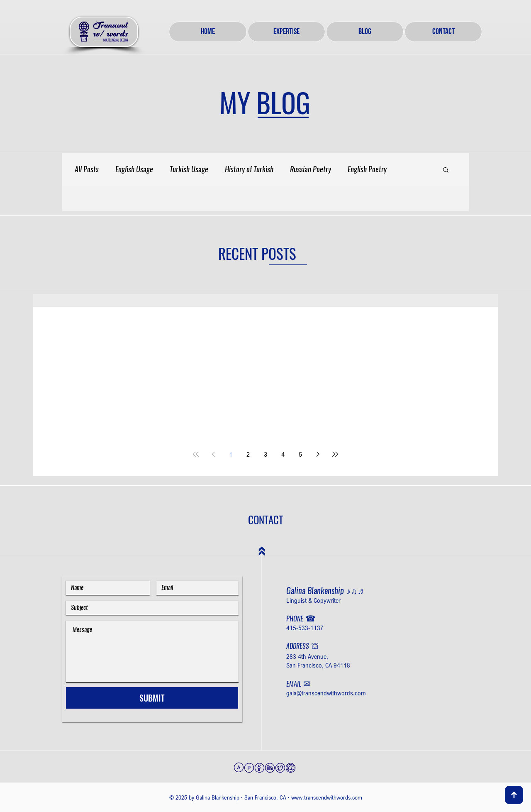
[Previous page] (213, 454)
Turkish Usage (189, 169)
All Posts (87, 169)
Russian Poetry (311, 169)
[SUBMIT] (152, 698)
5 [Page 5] (300, 454)
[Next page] (318, 454)
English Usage (134, 169)
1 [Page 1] (231, 454)
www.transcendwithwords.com (327, 797)
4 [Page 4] (283, 454)
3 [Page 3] (265, 454)
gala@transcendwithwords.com (326, 693)
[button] (446, 170)
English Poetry (367, 169)
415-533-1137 (305, 628)
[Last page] (335, 454)
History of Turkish (249, 169)
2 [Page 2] (248, 454)
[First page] (196, 454)
